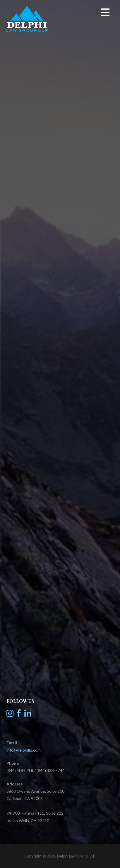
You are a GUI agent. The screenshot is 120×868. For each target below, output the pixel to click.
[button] (105, 13)
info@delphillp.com (24, 750)
